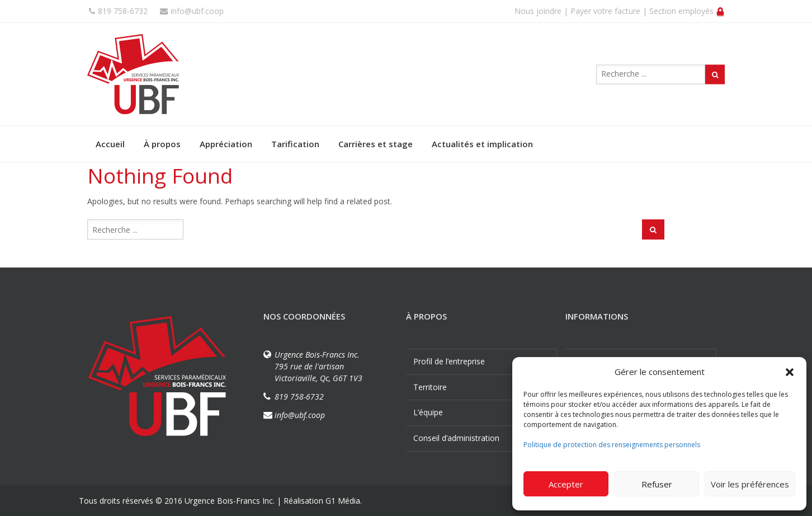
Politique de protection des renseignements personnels (612, 445)
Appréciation (226, 144)
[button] (790, 372)
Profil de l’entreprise (449, 361)
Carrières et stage (376, 144)
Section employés (687, 11)
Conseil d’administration (456, 438)
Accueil (110, 144)
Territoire (430, 387)
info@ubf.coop (192, 11)
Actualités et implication (482, 144)
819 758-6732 (118, 11)
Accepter (566, 484)
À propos (162, 144)
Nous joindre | (541, 11)
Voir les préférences (750, 484)
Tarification (295, 144)
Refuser (657, 484)
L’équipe (428, 412)
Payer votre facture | (609, 11)
